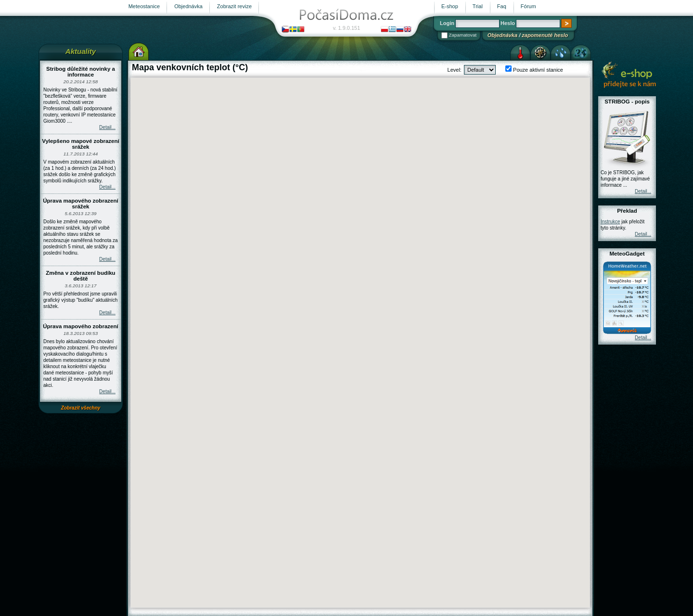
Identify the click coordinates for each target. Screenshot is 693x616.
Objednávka (502, 35)
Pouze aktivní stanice (537, 70)
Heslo (508, 23)
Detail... (107, 127)
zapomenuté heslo (545, 35)
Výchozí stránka (139, 51)
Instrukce (610, 222)
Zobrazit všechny (81, 408)
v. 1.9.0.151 (347, 28)
